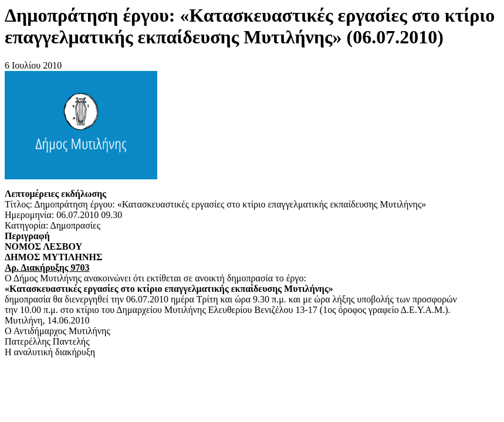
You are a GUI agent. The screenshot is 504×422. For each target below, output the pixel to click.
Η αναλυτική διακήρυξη (50, 352)
